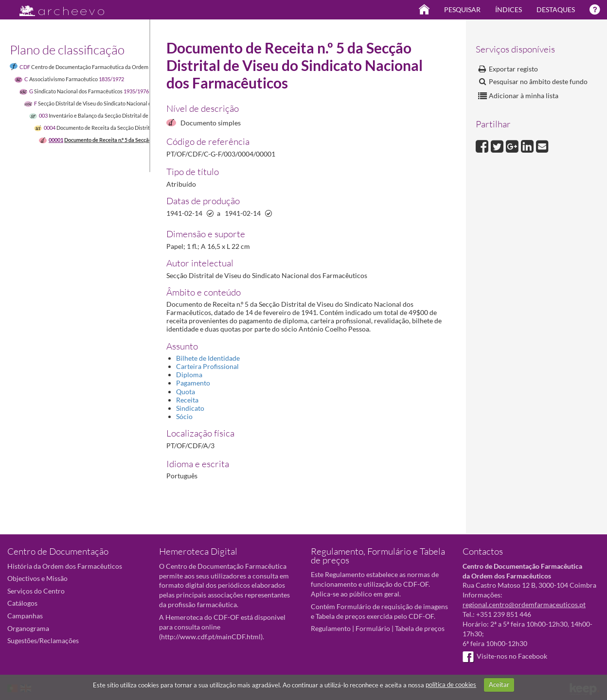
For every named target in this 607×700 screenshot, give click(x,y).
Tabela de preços (420, 628)
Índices (509, 9)
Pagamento (193, 383)
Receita (187, 400)
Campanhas (25, 616)
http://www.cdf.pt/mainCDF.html (211, 637)
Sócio (184, 416)
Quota (186, 392)
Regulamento (331, 628)
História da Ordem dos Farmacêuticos (65, 566)
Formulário (373, 628)
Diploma (189, 375)
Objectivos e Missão (37, 578)
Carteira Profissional (207, 366)
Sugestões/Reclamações (43, 640)
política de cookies (451, 684)
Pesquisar (462, 9)
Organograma (28, 628)
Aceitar (499, 684)
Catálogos (22, 603)
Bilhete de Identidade (208, 358)
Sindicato (190, 408)
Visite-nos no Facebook (505, 656)
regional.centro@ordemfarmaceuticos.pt (524, 604)
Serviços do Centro (36, 591)
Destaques (556, 9)
